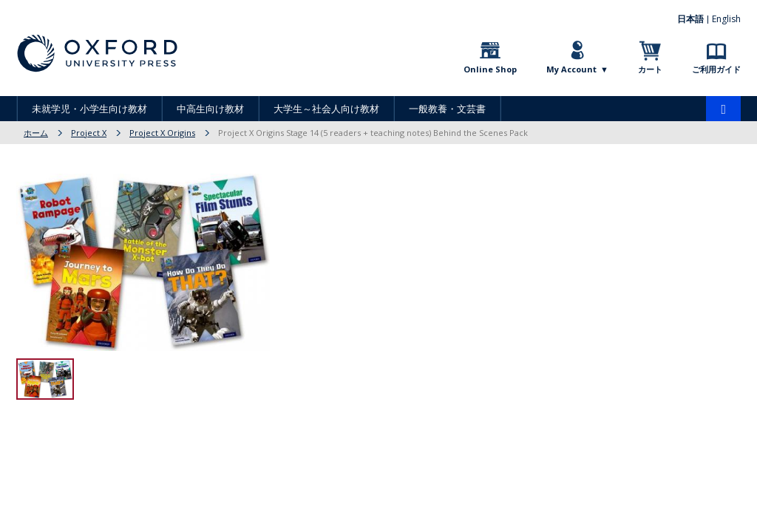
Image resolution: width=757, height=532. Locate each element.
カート (650, 69)
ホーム (36, 133)
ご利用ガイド (716, 69)
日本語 (690, 19)
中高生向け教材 (210, 109)
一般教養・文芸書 (447, 109)
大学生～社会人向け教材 (326, 109)
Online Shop (490, 69)
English (726, 19)
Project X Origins (162, 133)
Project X (89, 133)
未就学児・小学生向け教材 (89, 109)
